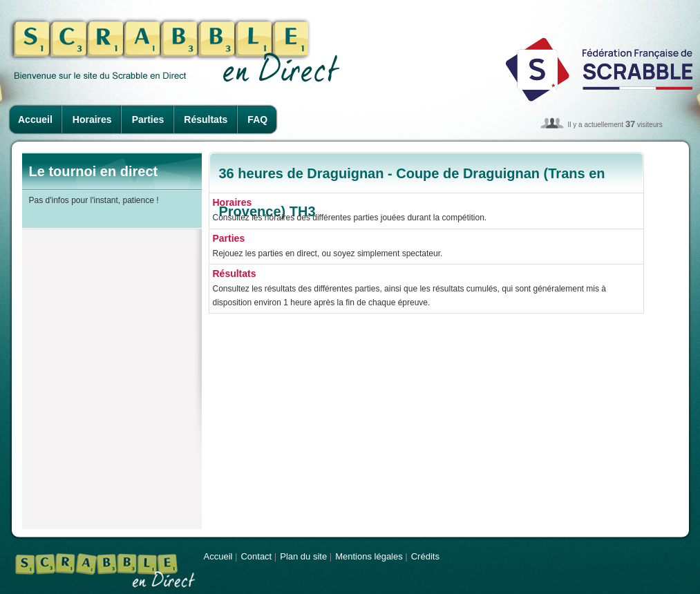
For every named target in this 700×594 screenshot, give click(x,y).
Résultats (206, 119)
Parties (148, 119)
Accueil (35, 119)
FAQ (257, 119)
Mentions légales (369, 556)
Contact (256, 556)
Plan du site (303, 556)
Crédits (425, 556)
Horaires (92, 119)
